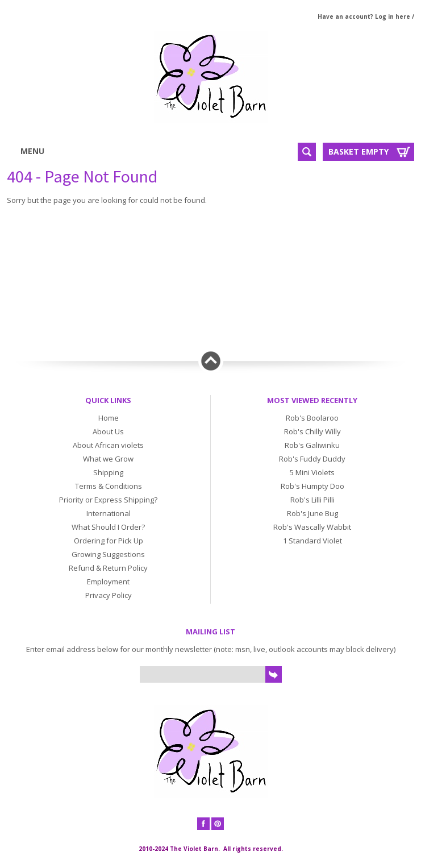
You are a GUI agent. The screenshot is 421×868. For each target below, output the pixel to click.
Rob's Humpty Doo (312, 486)
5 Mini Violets (312, 472)
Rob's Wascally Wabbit (312, 527)
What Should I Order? (108, 527)
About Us (108, 431)
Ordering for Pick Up (109, 541)
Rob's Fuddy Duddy (312, 459)
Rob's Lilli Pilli (312, 500)
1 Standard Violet (312, 541)
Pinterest (218, 824)
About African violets (108, 445)
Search (307, 152)
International (109, 513)
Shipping (108, 472)
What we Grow (108, 459)
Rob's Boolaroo (312, 418)
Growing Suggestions (108, 554)
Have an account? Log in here (364, 16)
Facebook (203, 824)
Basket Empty (359, 151)
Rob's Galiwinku (312, 445)
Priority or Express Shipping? (108, 500)
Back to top (211, 361)
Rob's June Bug (312, 513)
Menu (41, 151)
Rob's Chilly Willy (312, 431)
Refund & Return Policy (108, 568)
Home (109, 418)
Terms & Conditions (109, 486)
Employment (108, 582)
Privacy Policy (109, 595)
